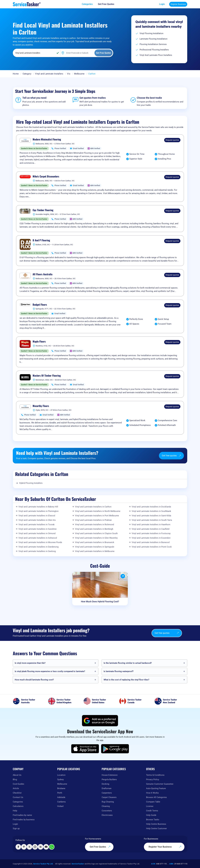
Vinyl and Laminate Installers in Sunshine (37, 529)
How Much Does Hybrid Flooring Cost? (100, 602)
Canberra (61, 802)
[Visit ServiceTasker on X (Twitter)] (29, 847)
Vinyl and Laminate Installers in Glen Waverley (96, 538)
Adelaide (61, 797)
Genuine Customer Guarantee (160, 784)
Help (15, 811)
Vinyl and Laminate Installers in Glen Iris (37, 520)
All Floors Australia (42, 274)
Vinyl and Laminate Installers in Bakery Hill (38, 507)
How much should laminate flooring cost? (34, 680)
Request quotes (172, 140)
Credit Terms (152, 811)
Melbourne (79, 74)
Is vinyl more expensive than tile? (30, 663)
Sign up (16, 828)
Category (27, 74)
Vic (69, 74)
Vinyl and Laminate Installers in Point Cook (152, 547)
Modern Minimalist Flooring (47, 139)
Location (61, 775)
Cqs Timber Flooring (43, 210)
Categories (18, 802)
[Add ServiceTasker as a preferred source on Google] (100, 721)
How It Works (152, 793)
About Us (17, 775)
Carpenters (107, 793)
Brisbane (61, 788)
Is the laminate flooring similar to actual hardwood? (128, 663)
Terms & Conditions (155, 775)
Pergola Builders (109, 779)
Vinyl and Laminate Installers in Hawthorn (151, 525)
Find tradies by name (22, 815)
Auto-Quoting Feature (156, 788)
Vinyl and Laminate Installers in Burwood (151, 542)
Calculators (18, 806)
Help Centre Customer (156, 828)
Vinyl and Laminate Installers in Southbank (151, 511)
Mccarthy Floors (41, 406)
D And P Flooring (41, 240)
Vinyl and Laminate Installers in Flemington (38, 511)
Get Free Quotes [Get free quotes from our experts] (100, 847)
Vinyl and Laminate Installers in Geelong (37, 551)
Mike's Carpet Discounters (46, 176)
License (150, 806)
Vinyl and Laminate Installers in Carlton (93, 507)
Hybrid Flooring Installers (31, 483)
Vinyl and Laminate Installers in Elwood (37, 516)
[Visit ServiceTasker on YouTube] (46, 847)
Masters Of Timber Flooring (47, 376)
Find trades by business (24, 820)
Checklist (17, 793)
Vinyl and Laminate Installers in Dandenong (38, 547)
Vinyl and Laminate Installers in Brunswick (95, 542)
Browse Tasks (153, 820)
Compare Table (153, 802)
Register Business (178, 4)
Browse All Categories (156, 797)
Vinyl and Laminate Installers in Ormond (37, 533)
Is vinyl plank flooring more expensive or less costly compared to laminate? (50, 671)
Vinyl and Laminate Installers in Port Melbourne (97, 516)
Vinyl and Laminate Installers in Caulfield (150, 529)
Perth (60, 793)
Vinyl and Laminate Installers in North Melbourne (98, 511)
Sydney (60, 779)
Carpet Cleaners (109, 797)
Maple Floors (39, 342)
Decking (105, 784)
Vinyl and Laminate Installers (49, 74)
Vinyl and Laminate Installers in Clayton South (96, 533)
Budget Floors (40, 305)
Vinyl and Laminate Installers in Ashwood (38, 538)
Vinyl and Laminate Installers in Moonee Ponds (40, 542)
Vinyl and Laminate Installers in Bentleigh (94, 529)
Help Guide (151, 815)
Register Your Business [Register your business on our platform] (165, 847)
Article (16, 788)
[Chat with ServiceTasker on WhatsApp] (52, 847)
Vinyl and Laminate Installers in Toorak (37, 525)
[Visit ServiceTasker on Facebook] (18, 847)
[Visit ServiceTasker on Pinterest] (24, 847)
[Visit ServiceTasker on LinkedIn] (41, 847)
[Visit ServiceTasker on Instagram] (35, 847)
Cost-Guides (18, 784)
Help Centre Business (156, 824)
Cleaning (106, 806)
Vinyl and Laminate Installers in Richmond (94, 525)
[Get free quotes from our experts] (108, 4)
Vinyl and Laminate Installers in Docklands (151, 507)
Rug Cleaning (108, 802)
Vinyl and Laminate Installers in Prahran (93, 520)
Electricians (107, 815)
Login (162, 4)
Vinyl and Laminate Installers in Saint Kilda (151, 516)
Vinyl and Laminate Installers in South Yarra (152, 520)
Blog (15, 779)
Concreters (107, 811)
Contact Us (18, 797)
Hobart (60, 806)
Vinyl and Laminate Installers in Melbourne (95, 551)
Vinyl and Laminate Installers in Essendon (151, 538)
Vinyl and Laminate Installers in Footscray (151, 533)
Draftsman (107, 788)
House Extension (110, 775)
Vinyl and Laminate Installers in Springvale (95, 547)
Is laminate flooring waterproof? (119, 671)
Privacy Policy (153, 779)
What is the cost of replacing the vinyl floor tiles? (126, 680)
